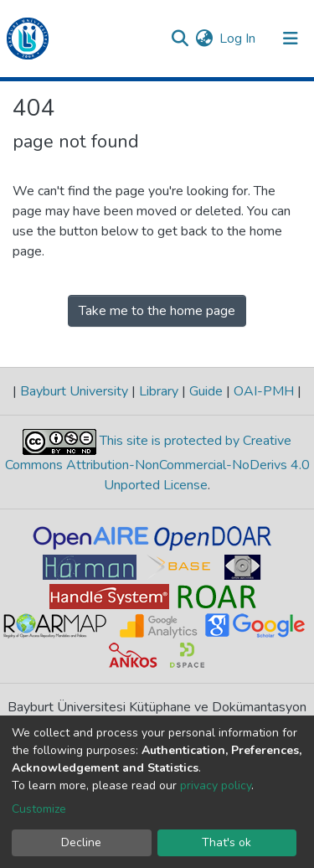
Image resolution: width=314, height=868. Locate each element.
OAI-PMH (264, 391)
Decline (81, 842)
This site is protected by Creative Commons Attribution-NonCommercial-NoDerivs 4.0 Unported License (157, 463)
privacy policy (216, 785)
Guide (206, 391)
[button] (204, 39)
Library (159, 391)
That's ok (226, 842)
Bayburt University (74, 391)
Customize (39, 809)
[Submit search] (180, 39)
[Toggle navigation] (291, 39)
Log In (238, 39)
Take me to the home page (157, 311)
